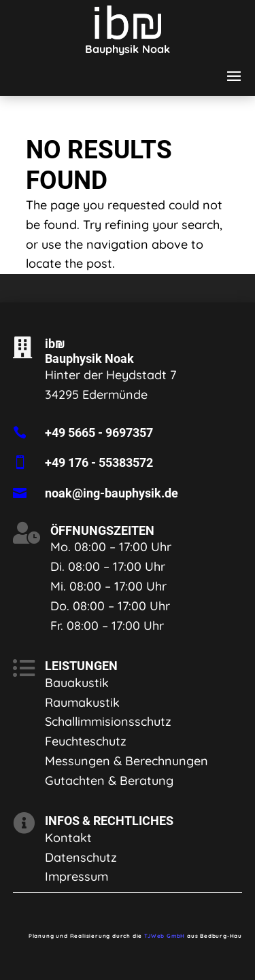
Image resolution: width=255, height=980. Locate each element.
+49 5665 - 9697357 (99, 433)
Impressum (76, 876)
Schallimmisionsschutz (108, 721)
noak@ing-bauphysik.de (112, 493)
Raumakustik (82, 702)
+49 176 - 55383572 (99, 462)
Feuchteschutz (86, 741)
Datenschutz (81, 857)
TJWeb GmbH (165, 936)
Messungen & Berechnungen (126, 761)
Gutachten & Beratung (109, 781)
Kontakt (68, 838)
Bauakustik (77, 683)
